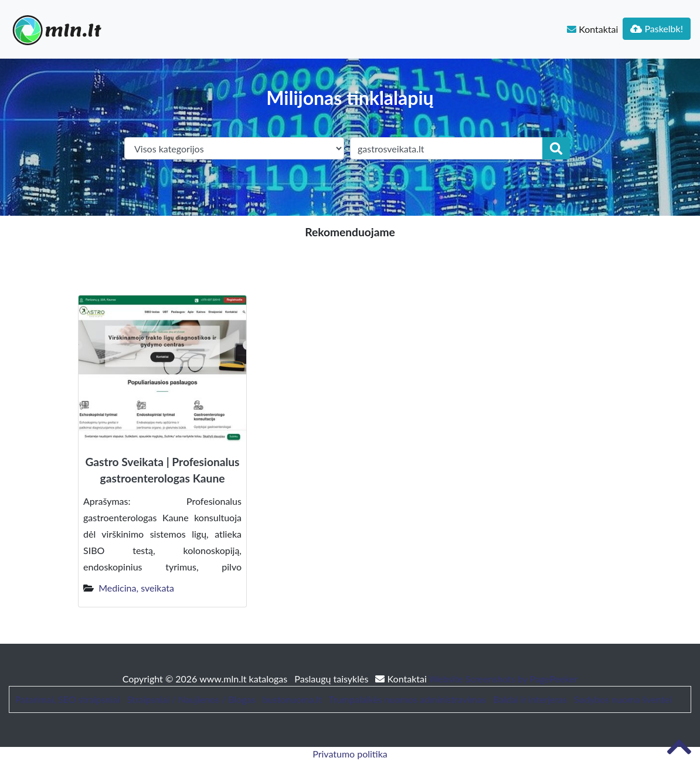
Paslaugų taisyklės (332, 679)
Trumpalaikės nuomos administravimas (407, 699)
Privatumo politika (350, 754)
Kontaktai (592, 29)
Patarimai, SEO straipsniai (67, 699)
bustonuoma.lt (292, 699)
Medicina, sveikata (136, 588)
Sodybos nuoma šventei (623, 699)
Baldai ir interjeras (530, 699)
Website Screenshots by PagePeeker (504, 679)
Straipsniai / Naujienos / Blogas (191, 699)
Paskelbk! (657, 28)
